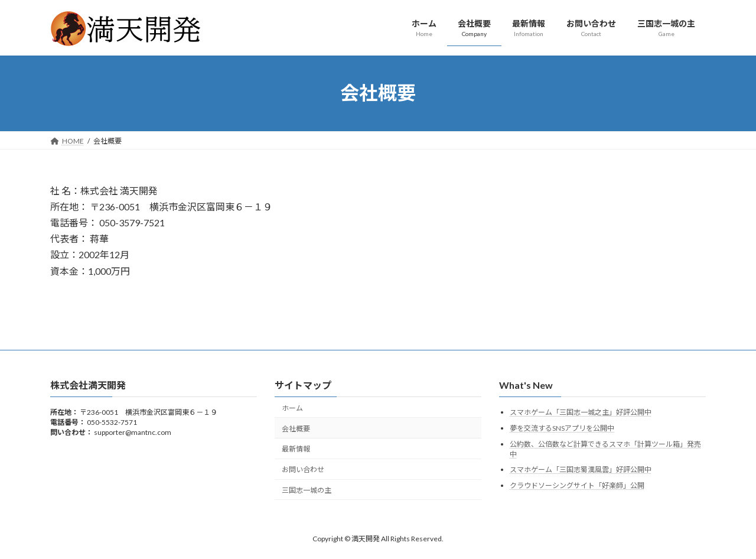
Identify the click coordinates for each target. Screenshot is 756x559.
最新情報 (296, 449)
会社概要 (296, 428)
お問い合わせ (303, 469)
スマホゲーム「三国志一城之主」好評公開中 (581, 412)
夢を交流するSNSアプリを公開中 (562, 428)
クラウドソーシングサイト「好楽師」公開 (577, 485)
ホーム (292, 408)
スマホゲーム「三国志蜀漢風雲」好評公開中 (581, 469)
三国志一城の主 (307, 490)
